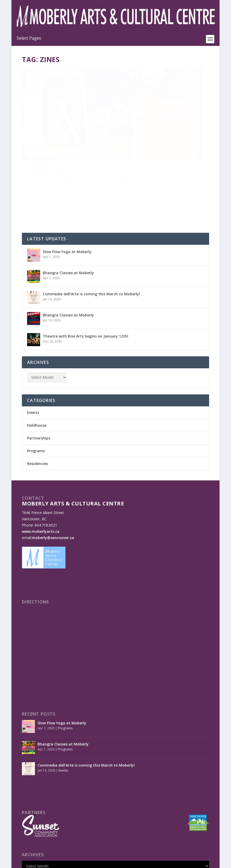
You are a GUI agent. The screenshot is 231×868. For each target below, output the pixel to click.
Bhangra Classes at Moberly (68, 236)
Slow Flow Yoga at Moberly (67, 215)
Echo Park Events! (49, 129)
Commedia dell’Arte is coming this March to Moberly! (91, 257)
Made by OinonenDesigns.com (119, 862)
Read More (41, 176)
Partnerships (39, 402)
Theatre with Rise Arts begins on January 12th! (86, 300)
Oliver (36, 137)
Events (71, 137)
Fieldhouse (85, 137)
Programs (34, 143)
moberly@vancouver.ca (53, 501)
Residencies (38, 427)
